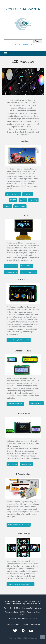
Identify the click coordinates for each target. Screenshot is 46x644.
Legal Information (15, 625)
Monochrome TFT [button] (13, 194)
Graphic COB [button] (26, 464)
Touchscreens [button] (20, 206)
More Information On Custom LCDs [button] (21, 584)
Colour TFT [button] (28, 194)
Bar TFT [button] (23, 200)
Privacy (25, 625)
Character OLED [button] (11, 266)
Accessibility (34, 625)
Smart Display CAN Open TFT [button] (19, 340)
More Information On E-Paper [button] (19, 525)
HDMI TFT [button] (33, 200)
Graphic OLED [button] (26, 266)
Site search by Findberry (23, 45)
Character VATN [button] (36, 403)
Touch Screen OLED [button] (29, 272)
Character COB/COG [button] (15, 404)
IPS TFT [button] (13, 200)
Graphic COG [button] (12, 464)
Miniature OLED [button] (11, 272)
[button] (5, 75)
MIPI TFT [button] (8, 206)
